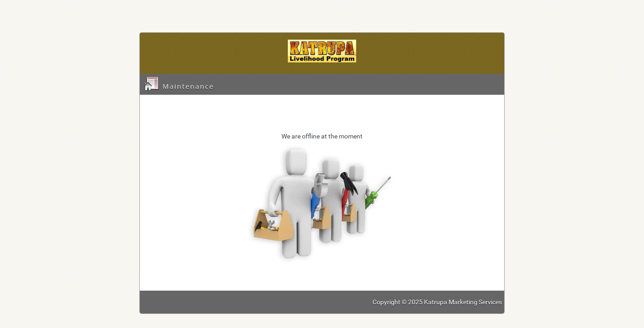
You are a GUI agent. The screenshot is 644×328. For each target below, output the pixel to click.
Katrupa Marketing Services (463, 302)
